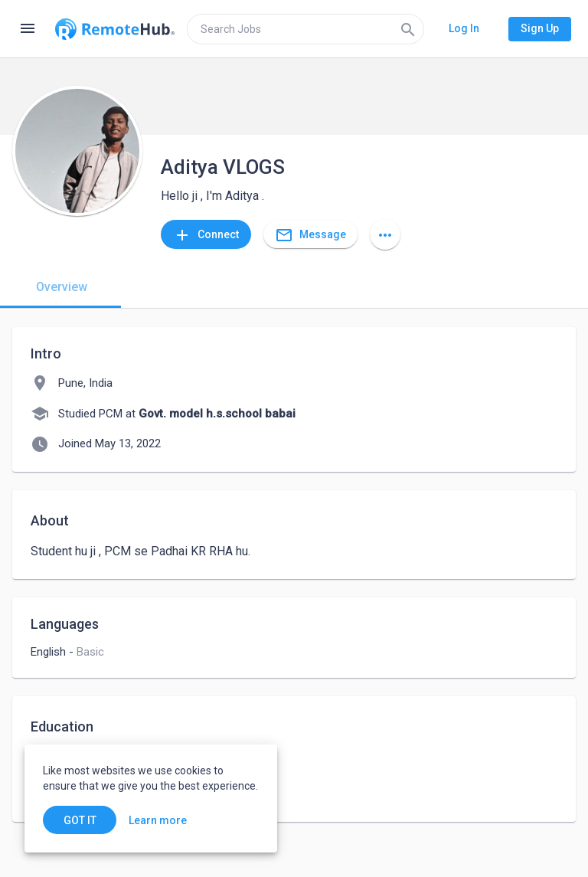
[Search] (408, 29)
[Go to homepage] (115, 29)
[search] (305, 29)
